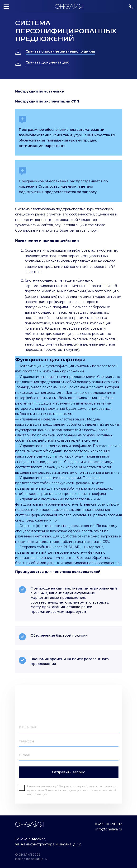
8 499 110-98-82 (109, 824)
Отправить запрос (68, 772)
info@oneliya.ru (109, 829)
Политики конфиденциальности (69, 790)
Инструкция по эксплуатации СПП (47, 101)
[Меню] (6, 6)
